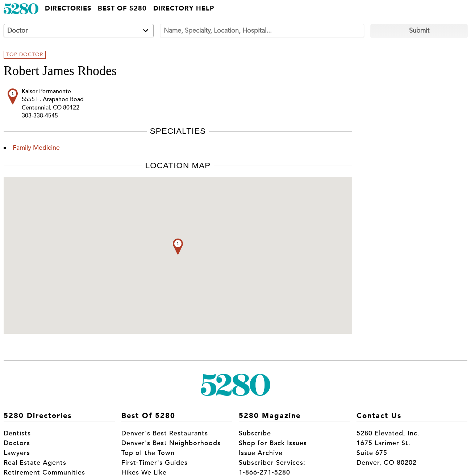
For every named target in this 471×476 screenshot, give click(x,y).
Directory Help (184, 9)
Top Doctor (25, 55)
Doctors (17, 443)
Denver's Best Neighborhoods (171, 443)
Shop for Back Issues (273, 443)
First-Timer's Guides (155, 463)
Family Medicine (36, 148)
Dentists (17, 433)
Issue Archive (261, 453)
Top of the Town (148, 453)
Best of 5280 (122, 9)
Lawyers (17, 453)
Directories (68, 9)
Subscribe (255, 433)
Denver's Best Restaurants (165, 433)
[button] (178, 247)
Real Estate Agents (35, 463)
